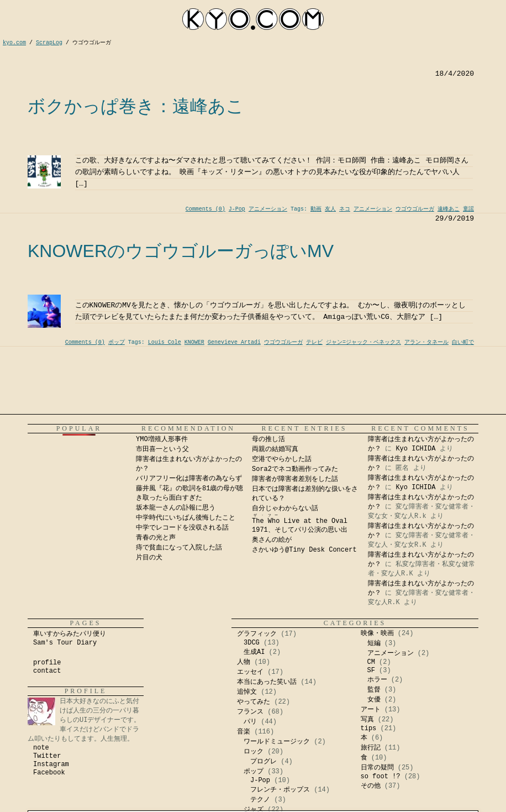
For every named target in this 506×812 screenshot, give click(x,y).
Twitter (47, 756)
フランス (250, 712)
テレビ (314, 342)
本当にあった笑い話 (267, 682)
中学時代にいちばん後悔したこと (186, 518)
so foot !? (381, 777)
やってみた (254, 702)
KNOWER (194, 342)
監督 (374, 690)
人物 (244, 662)
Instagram (51, 764)
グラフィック (257, 634)
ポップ (117, 342)
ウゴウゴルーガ (415, 209)
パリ (250, 722)
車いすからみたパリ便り (70, 634)
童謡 (468, 209)
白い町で (463, 342)
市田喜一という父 (162, 449)
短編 (374, 643)
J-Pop (237, 209)
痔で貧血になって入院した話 (179, 548)
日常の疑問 (377, 768)
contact (47, 671)
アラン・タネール (426, 342)
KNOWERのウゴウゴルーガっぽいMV (181, 251)
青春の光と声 (156, 538)
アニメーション (268, 209)
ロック (254, 752)
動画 (316, 209)
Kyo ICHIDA (415, 449)
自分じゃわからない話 (285, 509)
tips (369, 729)
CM (371, 662)
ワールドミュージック (277, 742)
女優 (374, 700)
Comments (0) (205, 209)
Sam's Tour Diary (65, 643)
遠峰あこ (449, 209)
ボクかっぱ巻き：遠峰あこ (136, 106)
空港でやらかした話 (282, 459)
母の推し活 (268, 439)
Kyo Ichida (359, 808)
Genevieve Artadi (234, 342)
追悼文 (247, 692)
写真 (367, 720)
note (41, 748)
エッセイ (250, 672)
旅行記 (371, 748)
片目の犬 (149, 558)
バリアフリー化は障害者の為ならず (189, 479)
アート (371, 710)
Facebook (49, 773)
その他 (371, 786)
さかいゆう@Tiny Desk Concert (304, 550)
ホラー (377, 680)
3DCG (252, 643)
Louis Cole (165, 342)
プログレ (263, 762)
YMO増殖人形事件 (162, 439)
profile (47, 663)
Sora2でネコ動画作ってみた (295, 469)
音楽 (244, 732)
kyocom (253, 19)
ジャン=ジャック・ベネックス (363, 342)
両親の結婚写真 (275, 449)
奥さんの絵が (272, 540)
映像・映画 (377, 633)
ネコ (345, 209)
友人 (330, 209)
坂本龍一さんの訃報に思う (176, 508)
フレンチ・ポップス (280, 790)
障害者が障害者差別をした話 (295, 479)
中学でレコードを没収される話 (182, 528)
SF (371, 670)
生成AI (254, 652)
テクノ (260, 800)
